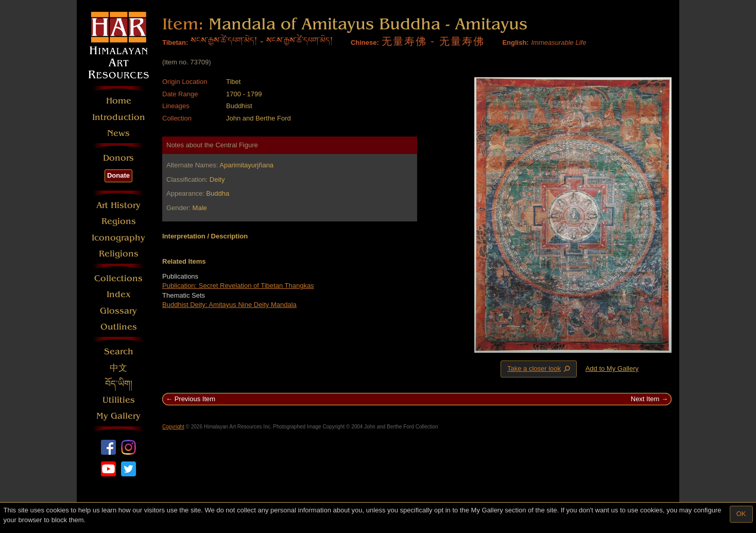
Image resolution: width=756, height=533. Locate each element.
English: (515, 42)
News (118, 133)
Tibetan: (175, 42)
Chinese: (365, 42)
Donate (118, 175)
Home (119, 101)
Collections (118, 278)
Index (119, 294)
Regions (119, 221)
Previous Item (195, 399)
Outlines (119, 327)
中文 (118, 368)
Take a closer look (540, 369)
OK (741, 514)
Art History (118, 205)
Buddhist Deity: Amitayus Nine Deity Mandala (229, 305)
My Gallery (118, 416)
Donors (118, 158)
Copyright (173, 427)
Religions (119, 254)
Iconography (118, 238)
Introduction (119, 117)
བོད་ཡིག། (119, 384)
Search (119, 351)
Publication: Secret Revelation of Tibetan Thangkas (238, 286)
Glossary (118, 311)
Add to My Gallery (612, 368)
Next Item (645, 399)
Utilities (119, 400)
